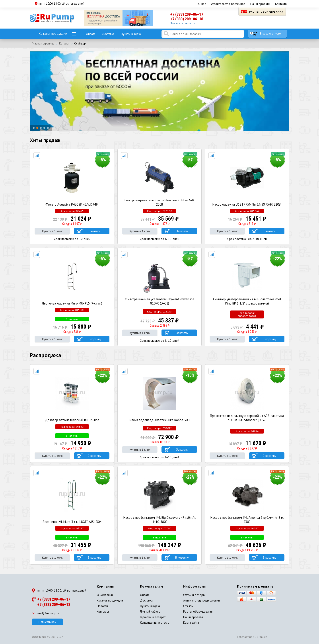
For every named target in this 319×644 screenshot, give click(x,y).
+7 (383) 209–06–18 (187, 19)
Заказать (94, 231)
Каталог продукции (53, 34)
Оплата (91, 34)
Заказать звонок (183, 23)
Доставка (108, 34)
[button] (34, 128)
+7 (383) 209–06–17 (187, 14)
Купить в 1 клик (52, 231)
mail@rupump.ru (46, 613)
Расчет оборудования (262, 12)
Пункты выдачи (131, 34)
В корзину (94, 339)
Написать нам (48, 622)
